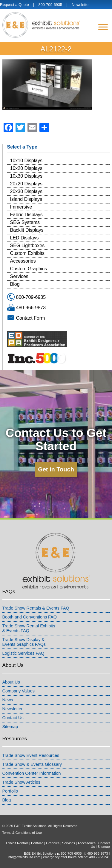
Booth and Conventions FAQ (30, 617)
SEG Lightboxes (27, 246)
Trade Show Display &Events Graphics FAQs (24, 642)
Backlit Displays (27, 230)
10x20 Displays (26, 168)
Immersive (21, 207)
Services (19, 276)
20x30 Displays (26, 191)
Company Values (19, 691)
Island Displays (26, 199)
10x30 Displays (26, 176)
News (8, 700)
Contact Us (13, 718)
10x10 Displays (26, 161)
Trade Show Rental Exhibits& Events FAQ (29, 628)
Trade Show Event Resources (31, 755)
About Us (11, 682)
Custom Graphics (29, 269)
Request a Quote (14, 5)
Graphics (53, 843)
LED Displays (24, 238)
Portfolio (10, 791)
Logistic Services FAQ (23, 653)
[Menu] (103, 27)
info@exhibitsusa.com (24, 857)
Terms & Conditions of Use (22, 833)
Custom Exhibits (27, 253)
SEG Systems (25, 222)
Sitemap (10, 727)
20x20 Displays (26, 184)
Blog (15, 284)
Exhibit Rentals (17, 843)
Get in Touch (56, 469)
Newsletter (81, 5)
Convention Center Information (32, 773)
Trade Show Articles (21, 782)
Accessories (23, 261)
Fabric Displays (26, 215)
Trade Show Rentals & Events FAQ (36, 608)
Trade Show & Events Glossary (32, 764)
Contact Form (31, 318)
